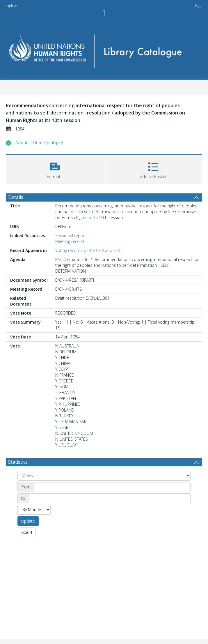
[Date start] (112, 487)
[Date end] (110, 498)
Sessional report (71, 235)
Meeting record (70, 241)
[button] (39, 143)
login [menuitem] (199, 6)
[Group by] (104, 476)
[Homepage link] (104, 49)
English (11, 6)
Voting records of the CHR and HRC (88, 250)
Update (28, 521)
